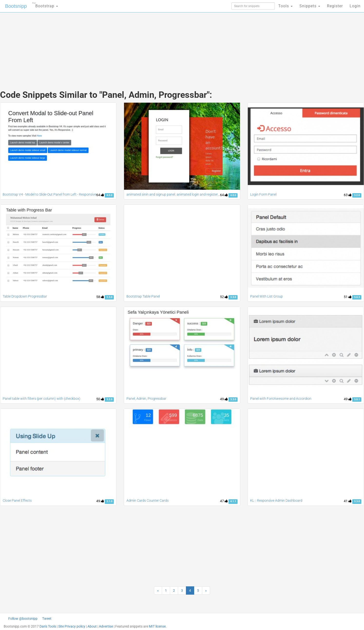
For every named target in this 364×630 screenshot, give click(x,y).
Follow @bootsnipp (23, 619)
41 (348, 501)
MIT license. (158, 626)
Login (355, 6)
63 (348, 195)
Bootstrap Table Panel (143, 296)
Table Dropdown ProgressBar (25, 296)
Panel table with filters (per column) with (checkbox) (42, 399)
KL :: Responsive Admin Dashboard (276, 500)
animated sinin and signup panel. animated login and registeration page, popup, (186, 194)
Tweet (47, 619)
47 (224, 501)
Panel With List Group (267, 296)
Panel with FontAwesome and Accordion (281, 399)
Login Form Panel (263, 194)
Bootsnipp (16, 6)
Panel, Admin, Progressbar (146, 399)
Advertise (106, 626)
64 (100, 195)
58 (100, 297)
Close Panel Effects (17, 500)
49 (224, 399)
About (92, 626)
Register (335, 6)
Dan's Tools (48, 626)
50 (100, 399)
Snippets (310, 6)
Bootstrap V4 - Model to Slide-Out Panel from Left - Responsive (49, 194)
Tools (285, 6)
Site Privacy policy (72, 626)
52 (224, 297)
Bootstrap (45, 5)
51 (348, 297)
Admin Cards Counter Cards (148, 500)
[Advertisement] (145, 46)
